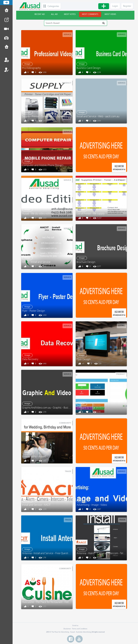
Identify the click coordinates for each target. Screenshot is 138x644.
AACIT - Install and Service (36, 262)
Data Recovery (30, 359)
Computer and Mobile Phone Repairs (43, 165)
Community (65, 423)
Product (67, 83)
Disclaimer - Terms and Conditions (75, 629)
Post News (6, 20)
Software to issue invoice (90, 408)
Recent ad (40, 14)
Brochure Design (86, 262)
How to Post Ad (6, 11)
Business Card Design (88, 68)
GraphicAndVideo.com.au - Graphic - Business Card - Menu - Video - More (63, 408)
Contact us (6, 47)
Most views (110, 14)
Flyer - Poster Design (34, 311)
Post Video (6, 29)
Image (27, 64)
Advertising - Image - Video (92, 505)
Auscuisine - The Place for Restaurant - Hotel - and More (53, 602)
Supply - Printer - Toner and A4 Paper (42, 116)
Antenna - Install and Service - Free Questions (47, 553)
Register (6, 70)
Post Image (6, 38)
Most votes (70, 14)
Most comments (90, 14)
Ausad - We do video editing (38, 214)
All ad (54, 14)
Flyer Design (83, 359)
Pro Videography (31, 68)
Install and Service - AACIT (36, 505)
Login (6, 60)
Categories (53, 6)
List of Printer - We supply (91, 214)
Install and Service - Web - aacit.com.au (98, 116)
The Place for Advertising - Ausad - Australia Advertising (71, 632)
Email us (75, 626)
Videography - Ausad (34, 457)
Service (67, 35)
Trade (68, 471)
